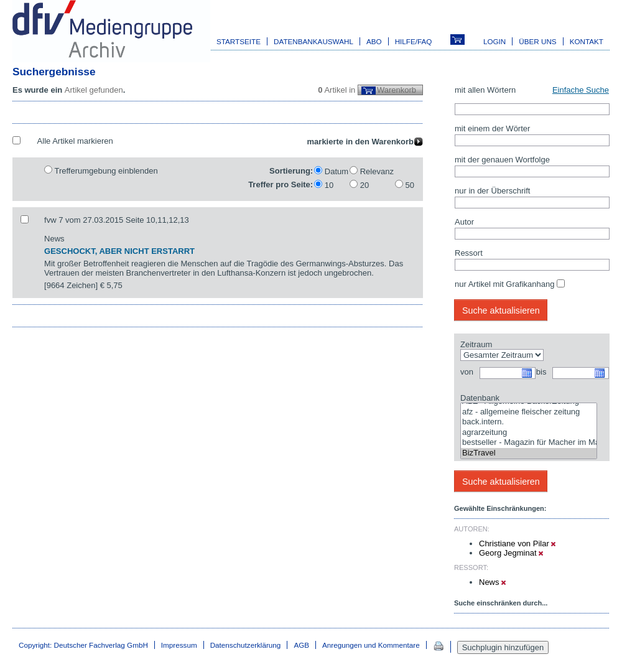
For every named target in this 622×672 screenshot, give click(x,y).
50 (410, 185)
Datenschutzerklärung (246, 645)
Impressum (179, 645)
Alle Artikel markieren (75, 141)
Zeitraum (476, 344)
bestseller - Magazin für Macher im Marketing (529, 443)
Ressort (469, 253)
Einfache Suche (581, 90)
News (492, 582)
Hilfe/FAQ (414, 41)
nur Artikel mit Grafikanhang (504, 284)
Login (494, 41)
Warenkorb (397, 90)
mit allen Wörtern (485, 90)
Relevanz (377, 171)
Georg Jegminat (511, 553)
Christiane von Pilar (517, 544)
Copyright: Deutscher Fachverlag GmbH (83, 645)
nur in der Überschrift (492, 191)
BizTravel (529, 453)
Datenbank (480, 398)
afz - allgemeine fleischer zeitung (529, 412)
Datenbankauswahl (313, 41)
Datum (337, 171)
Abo (374, 41)
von (467, 372)
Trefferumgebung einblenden (106, 171)
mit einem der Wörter (492, 128)
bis (541, 372)
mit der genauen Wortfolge (502, 160)
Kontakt (587, 41)
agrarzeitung (529, 433)
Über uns (537, 41)
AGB (301, 645)
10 (329, 185)
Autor (464, 222)
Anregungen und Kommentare (371, 645)
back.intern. (529, 422)
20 (364, 185)
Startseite (239, 41)
